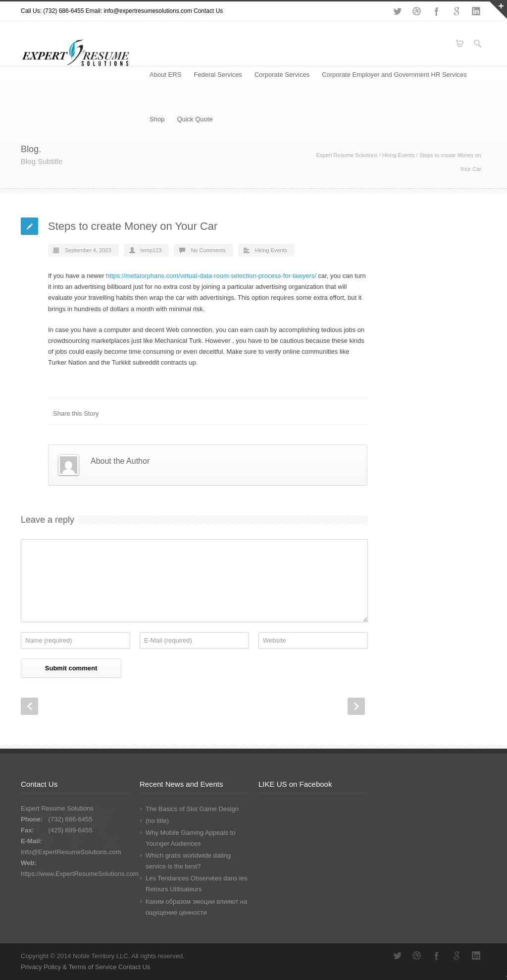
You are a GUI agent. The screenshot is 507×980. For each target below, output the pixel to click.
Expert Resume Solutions (347, 155)
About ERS (165, 75)
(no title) (157, 821)
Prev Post (29, 706)
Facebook (437, 11)
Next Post (356, 706)
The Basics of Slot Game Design (192, 809)
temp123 (151, 250)
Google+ (456, 11)
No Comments (208, 250)
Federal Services (218, 75)
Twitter (397, 11)
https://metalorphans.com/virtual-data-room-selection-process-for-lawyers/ (211, 276)
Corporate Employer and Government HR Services (394, 75)
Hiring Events (398, 155)
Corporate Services (282, 75)
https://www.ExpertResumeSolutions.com (80, 874)
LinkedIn (476, 11)
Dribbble (417, 11)
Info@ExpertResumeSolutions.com (71, 852)
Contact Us (208, 11)
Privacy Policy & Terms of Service (70, 967)
